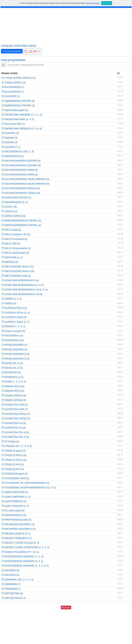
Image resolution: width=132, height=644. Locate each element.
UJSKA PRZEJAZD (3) (14, 501)
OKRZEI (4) (9, 303)
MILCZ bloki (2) (11, 230)
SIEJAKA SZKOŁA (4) (14, 395)
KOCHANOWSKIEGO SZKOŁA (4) (21, 188)
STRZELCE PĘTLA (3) (14, 455)
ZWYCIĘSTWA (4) (12, 593)
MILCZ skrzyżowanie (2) (16, 248)
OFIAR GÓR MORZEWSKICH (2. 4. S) (23, 285)
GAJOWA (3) (9, 138)
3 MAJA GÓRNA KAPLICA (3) (18, 78)
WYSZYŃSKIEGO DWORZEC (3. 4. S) (22, 561)
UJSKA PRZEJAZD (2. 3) (15, 506)
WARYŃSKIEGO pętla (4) (16, 520)
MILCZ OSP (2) (11, 243)
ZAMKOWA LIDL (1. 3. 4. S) (17, 580)
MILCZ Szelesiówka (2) (15, 253)
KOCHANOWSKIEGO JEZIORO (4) (21, 161)
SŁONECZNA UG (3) (14, 423)
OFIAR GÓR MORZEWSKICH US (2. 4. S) (24, 289)
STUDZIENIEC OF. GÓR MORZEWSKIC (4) (25, 483)
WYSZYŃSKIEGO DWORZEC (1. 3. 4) (22, 556)
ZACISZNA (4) (10, 570)
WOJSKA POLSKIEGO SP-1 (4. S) (20, 552)
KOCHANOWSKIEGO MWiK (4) (20, 170)
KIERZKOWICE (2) (13, 156)
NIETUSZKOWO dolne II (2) (18, 271)
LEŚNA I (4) (9, 207)
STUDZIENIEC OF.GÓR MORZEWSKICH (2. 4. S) (28, 487)
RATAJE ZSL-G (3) (12, 363)
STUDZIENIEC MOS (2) (15, 478)
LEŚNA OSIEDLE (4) (13, 216)
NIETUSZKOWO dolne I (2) (17, 267)
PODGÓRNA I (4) (12, 336)
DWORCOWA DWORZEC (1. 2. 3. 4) (22, 115)
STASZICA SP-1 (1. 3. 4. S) (17, 446)
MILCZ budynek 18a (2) (16, 234)
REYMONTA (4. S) (12, 377)
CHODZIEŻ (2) (11, 96)
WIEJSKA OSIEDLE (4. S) (16, 533)
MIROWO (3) (10, 262)
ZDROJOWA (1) (11, 584)
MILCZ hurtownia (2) (14, 239)
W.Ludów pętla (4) (13, 510)
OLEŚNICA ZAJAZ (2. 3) (15, 322)
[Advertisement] (66, 26)
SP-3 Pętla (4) (10, 441)
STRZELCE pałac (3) (13, 451)
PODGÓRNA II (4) (13, 340)
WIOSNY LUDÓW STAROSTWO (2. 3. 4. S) (25, 547)
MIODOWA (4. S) (12, 257)
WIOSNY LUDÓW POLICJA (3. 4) (20, 543)
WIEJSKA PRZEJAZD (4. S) (17, 538)
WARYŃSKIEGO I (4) (14, 515)
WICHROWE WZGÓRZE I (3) (18, 524)
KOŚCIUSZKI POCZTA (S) (16, 197)
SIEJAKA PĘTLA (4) (13, 386)
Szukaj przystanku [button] (12, 51)
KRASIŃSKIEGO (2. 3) (15, 202)
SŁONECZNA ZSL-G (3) (15, 432)
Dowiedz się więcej (93, 3)
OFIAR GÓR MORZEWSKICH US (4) (22, 294)
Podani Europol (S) (13, 331)
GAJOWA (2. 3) (11, 147)
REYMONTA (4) (11, 372)
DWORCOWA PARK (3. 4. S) (18, 119)
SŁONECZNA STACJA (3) (16, 414)
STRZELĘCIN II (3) (13, 469)
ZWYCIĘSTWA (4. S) (13, 598)
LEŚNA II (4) (9, 211)
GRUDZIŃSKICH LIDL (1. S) (18, 151)
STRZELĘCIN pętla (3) (15, 474)
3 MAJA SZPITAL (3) (13, 82)
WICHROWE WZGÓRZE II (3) (18, 529)
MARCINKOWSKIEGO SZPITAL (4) (21, 221)
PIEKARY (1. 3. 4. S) (13, 326)
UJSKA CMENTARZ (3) (15, 492)
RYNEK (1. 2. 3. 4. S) (14, 382)
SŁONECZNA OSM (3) (15, 405)
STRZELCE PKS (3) (13, 464)
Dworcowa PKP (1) (13, 124)
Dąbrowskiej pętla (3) (15, 110)
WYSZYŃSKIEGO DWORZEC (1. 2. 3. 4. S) (25, 566)
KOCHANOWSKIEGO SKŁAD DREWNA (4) (25, 179)
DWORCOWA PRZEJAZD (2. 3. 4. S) (22, 128)
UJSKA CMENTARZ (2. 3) (16, 497)
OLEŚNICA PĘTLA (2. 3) (15, 313)
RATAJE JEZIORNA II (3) (15, 354)
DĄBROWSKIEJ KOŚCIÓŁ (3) (18, 101)
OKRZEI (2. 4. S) (11, 299)
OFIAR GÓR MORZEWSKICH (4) (20, 280)
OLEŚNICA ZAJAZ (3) (14, 317)
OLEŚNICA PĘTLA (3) (14, 308)
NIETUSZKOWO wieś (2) (16, 276)
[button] (32, 51)
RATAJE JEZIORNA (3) (14, 345)
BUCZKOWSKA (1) (13, 87)
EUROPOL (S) (10, 133)
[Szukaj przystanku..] (68, 65)
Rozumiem (107, 3)
